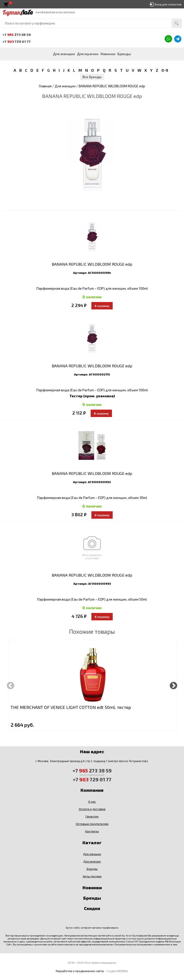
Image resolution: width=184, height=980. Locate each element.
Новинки (108, 54)
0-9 (165, 70)
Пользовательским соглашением (133, 944)
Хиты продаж (92, 876)
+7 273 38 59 (17, 35)
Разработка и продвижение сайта (80, 971)
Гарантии (92, 816)
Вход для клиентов (168, 4)
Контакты (92, 831)
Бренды (124, 54)
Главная (45, 86)
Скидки (92, 908)
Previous (11, 685)
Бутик (18, 12)
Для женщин (64, 54)
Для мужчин (88, 54)
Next (173, 685)
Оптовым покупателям (92, 824)
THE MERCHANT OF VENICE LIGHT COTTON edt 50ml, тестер (71, 707)
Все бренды (92, 77)
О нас (92, 801)
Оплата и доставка (92, 809)
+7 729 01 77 (17, 41)
